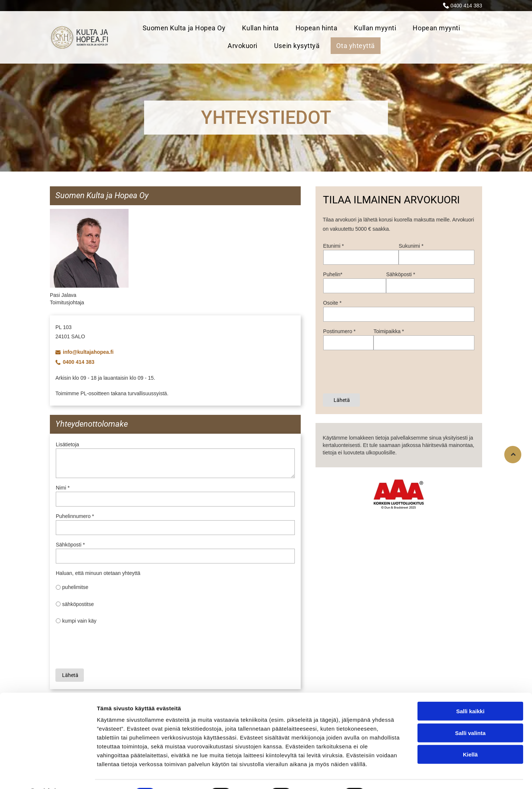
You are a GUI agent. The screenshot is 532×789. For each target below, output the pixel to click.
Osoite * (332, 303)
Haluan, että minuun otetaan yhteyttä (98, 573)
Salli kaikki (470, 692)
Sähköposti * (70, 545)
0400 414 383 (466, 6)
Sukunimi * (411, 246)
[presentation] (112, 646)
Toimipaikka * (389, 331)
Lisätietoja (67, 444)
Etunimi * (334, 246)
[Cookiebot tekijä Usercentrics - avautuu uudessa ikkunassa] (48, 775)
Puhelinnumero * (75, 516)
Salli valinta (470, 713)
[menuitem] (187, 28)
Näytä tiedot (395, 774)
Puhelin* (333, 274)
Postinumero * (340, 331)
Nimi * (63, 488)
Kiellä (470, 735)
